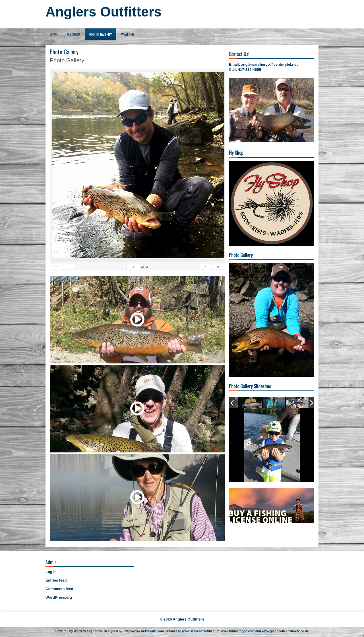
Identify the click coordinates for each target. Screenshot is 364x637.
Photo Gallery (101, 34)
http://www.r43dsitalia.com (144, 631)
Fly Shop (74, 34)
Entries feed (56, 580)
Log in (51, 572)
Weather (128, 34)
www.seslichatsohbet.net (201, 631)
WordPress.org (59, 597)
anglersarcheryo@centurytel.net (269, 64)
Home (54, 34)
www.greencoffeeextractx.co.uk (285, 631)
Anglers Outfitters (104, 12)
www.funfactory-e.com (238, 631)
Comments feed (59, 589)
